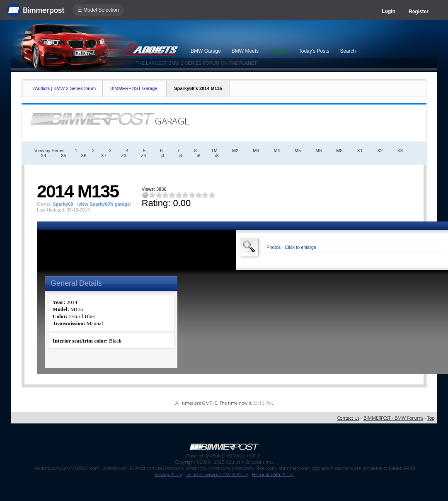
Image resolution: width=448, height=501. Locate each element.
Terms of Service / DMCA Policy (217, 474)
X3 (400, 151)
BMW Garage (206, 51)
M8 (339, 151)
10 (212, 195)
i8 (199, 156)
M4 (277, 151)
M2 (235, 151)
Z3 (124, 156)
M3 (256, 151)
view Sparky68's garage (104, 204)
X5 (64, 156)
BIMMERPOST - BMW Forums (393, 418)
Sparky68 (63, 204)
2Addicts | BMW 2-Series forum (64, 88)
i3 (163, 156)
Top (431, 418)
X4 (43, 156)
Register (419, 12)
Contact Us (348, 418)
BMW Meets (245, 51)
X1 (360, 151)
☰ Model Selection (98, 10)
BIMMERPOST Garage (134, 88)
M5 (298, 151)
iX (217, 156)
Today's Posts (314, 51)
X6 (84, 156)
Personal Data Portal (273, 474)
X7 (103, 156)
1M (214, 151)
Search (348, 51)
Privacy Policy (168, 474)
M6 (318, 151)
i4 (180, 156)
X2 (380, 151)
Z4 (144, 156)
